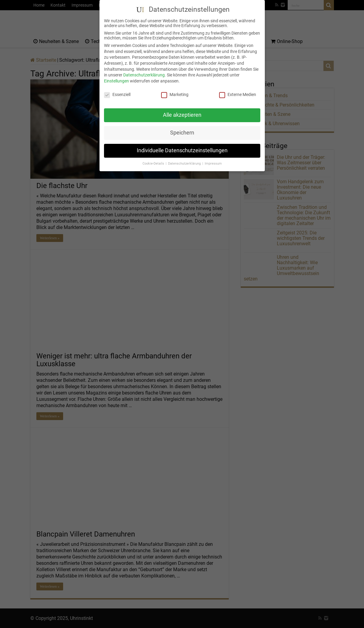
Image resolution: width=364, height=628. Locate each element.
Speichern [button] (182, 127)
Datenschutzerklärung (144, 69)
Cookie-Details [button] (154, 158)
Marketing (175, 88)
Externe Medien (238, 88)
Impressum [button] (213, 158)
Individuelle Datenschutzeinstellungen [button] (182, 145)
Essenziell (117, 88)
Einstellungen (116, 75)
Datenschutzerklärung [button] (185, 158)
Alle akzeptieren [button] (182, 109)
